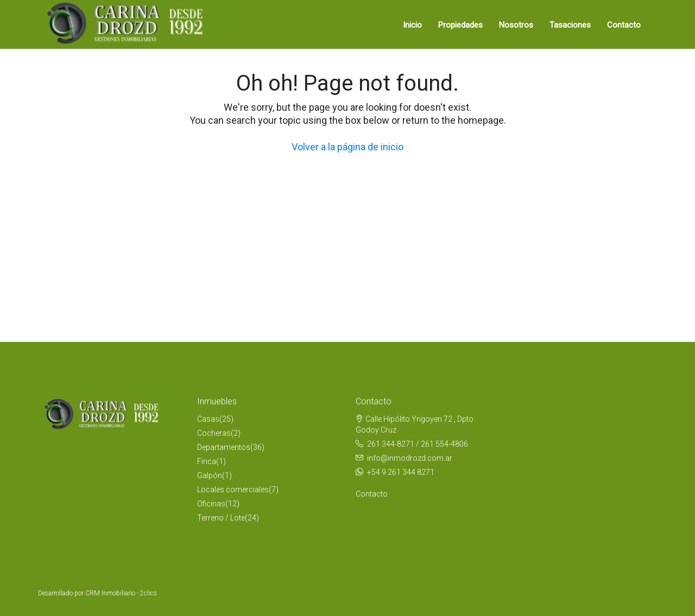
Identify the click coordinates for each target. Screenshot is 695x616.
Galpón (210, 475)
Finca (207, 461)
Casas (208, 419)
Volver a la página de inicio (347, 147)
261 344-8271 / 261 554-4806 (418, 444)
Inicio (412, 25)
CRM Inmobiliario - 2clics (121, 593)
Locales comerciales (233, 490)
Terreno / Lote (221, 518)
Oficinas (211, 504)
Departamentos (224, 447)
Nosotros (516, 25)
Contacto (624, 25)
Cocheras (214, 433)
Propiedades (460, 25)
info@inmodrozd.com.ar (410, 458)
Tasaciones (570, 25)
